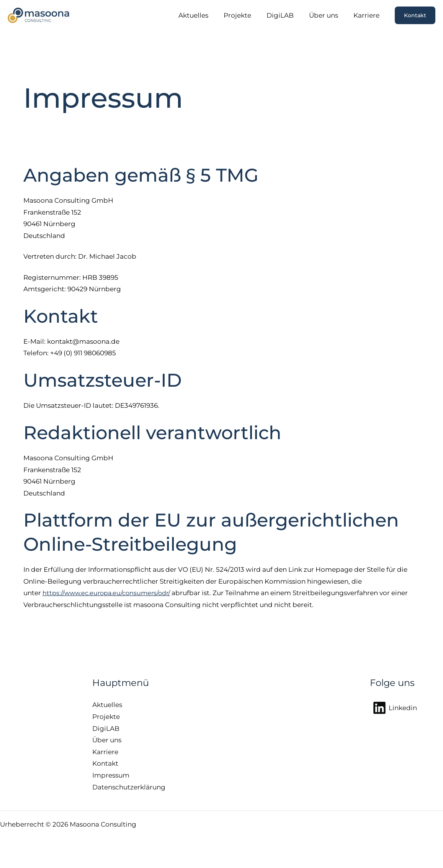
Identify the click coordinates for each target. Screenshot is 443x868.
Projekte (245, 15)
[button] (415, 15)
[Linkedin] (395, 708)
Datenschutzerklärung (129, 787)
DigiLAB (286, 15)
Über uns (327, 15)
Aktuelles (204, 15)
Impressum (111, 775)
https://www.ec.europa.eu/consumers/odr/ (111, 593)
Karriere (368, 15)
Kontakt (105, 763)
